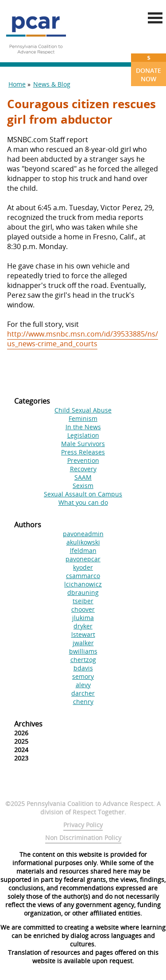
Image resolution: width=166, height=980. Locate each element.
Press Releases (83, 452)
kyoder (83, 567)
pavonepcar (83, 559)
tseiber (83, 601)
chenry (83, 702)
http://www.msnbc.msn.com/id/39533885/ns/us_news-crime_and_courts (83, 339)
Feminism (83, 418)
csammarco (83, 576)
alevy (83, 685)
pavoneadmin (83, 534)
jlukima (83, 618)
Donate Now (149, 68)
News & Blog (52, 84)
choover (83, 609)
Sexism (83, 486)
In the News (83, 427)
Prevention (83, 460)
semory (83, 676)
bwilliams (83, 651)
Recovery (83, 469)
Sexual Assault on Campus (83, 494)
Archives (28, 724)
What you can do (83, 502)
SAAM (83, 477)
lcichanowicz (83, 584)
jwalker (83, 643)
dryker (83, 626)
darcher (83, 693)
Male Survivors (83, 444)
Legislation (83, 435)
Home (17, 84)
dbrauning (83, 592)
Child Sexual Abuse (83, 410)
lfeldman (83, 551)
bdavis (83, 668)
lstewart (83, 634)
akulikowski (83, 542)
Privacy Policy (83, 825)
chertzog (83, 660)
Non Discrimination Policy (83, 838)
